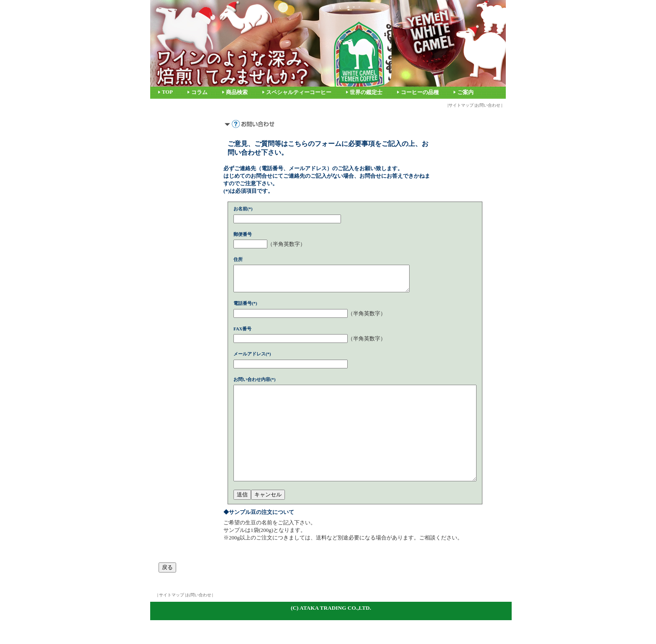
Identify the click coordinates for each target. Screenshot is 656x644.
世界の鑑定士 (366, 92)
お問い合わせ (488, 105)
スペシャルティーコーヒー (299, 92)
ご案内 (465, 92)
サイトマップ (461, 105)
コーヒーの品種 (420, 92)
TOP (167, 92)
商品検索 (237, 92)
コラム (199, 92)
